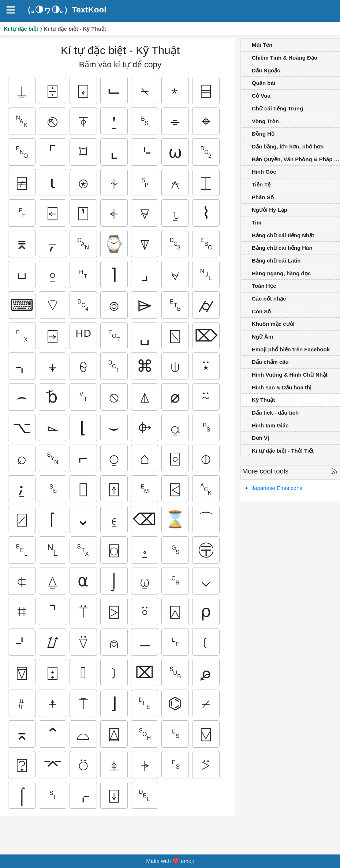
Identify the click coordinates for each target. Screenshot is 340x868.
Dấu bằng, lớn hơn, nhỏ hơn (288, 146)
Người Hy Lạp (270, 210)
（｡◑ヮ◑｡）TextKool (65, 10)
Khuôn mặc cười (273, 324)
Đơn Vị (260, 438)
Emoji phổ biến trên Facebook (291, 349)
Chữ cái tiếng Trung (277, 108)
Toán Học (264, 286)
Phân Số (263, 197)
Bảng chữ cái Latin (276, 261)
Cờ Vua (261, 96)
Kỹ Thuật (263, 400)
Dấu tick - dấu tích (275, 413)
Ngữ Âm (262, 337)
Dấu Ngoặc (266, 70)
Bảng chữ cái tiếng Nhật (283, 235)
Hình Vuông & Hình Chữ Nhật (290, 375)
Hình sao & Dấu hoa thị (282, 387)
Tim (257, 222)
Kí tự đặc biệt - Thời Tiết (283, 451)
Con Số (261, 311)
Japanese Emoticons (277, 488)
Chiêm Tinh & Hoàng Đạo (285, 58)
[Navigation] (11, 10)
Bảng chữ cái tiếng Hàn (282, 248)
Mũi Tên (262, 45)
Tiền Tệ (261, 184)
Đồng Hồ (263, 134)
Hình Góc (264, 172)
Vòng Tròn (265, 121)
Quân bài (264, 83)
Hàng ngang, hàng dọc (281, 273)
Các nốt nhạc (269, 299)
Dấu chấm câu (270, 362)
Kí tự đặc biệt (21, 29)
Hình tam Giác (270, 425)
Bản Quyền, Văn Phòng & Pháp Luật (296, 159)
